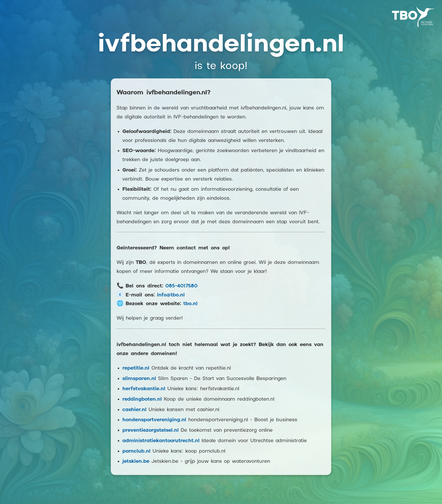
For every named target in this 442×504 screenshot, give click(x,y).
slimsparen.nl (139, 379)
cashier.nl (134, 410)
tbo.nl (190, 304)
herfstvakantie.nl (144, 389)
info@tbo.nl (171, 295)
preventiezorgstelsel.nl (151, 430)
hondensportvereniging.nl (154, 420)
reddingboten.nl (142, 399)
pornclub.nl (136, 451)
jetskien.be (136, 461)
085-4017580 (181, 286)
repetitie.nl (136, 368)
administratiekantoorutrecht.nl (161, 441)
